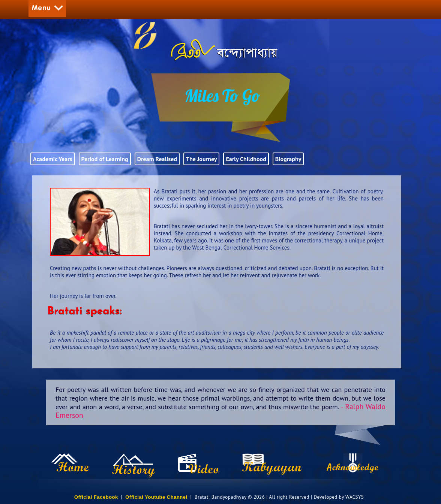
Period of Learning (105, 159)
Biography (288, 159)
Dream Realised (157, 159)
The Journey (201, 159)
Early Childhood (246, 159)
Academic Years (53, 159)
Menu (47, 8)
